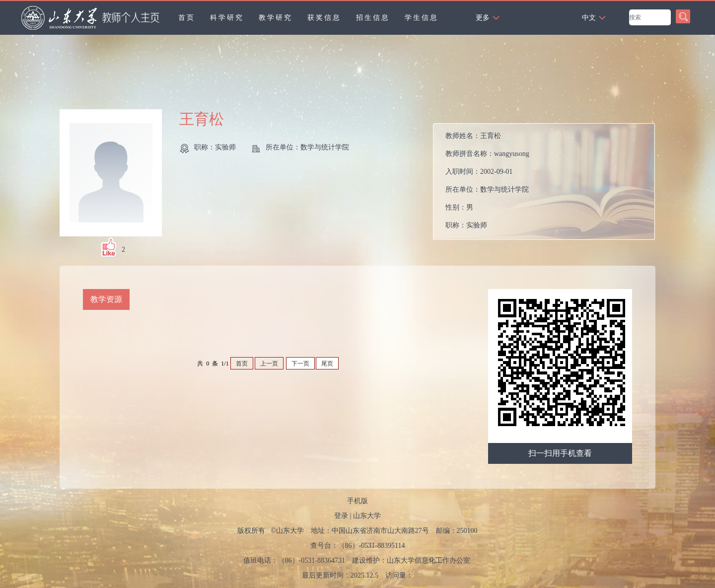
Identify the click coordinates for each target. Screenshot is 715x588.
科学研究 (227, 18)
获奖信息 (324, 18)
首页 (187, 18)
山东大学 (367, 516)
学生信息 (422, 18)
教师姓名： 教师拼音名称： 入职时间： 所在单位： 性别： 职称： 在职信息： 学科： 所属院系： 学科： (487, 184)
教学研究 (276, 18)
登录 (341, 516)
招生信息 (373, 18)
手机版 (357, 501)
